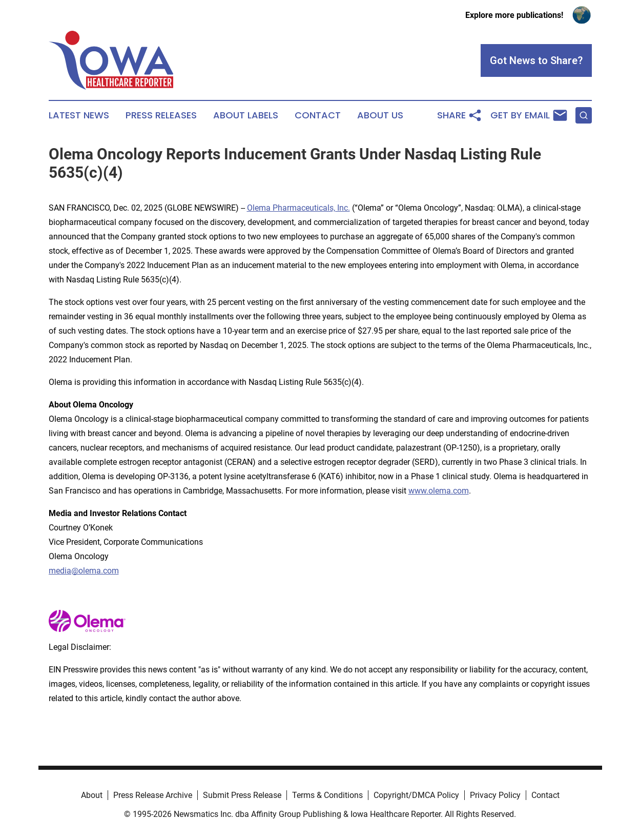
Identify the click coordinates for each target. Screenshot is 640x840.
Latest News (79, 115)
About (92, 795)
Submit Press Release (242, 795)
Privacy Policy (495, 795)
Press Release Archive (153, 795)
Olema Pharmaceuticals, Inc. (298, 208)
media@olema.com (84, 571)
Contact (318, 115)
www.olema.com (439, 491)
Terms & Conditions (327, 795)
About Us (380, 115)
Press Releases (161, 115)
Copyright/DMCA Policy (416, 795)
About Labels (246, 115)
